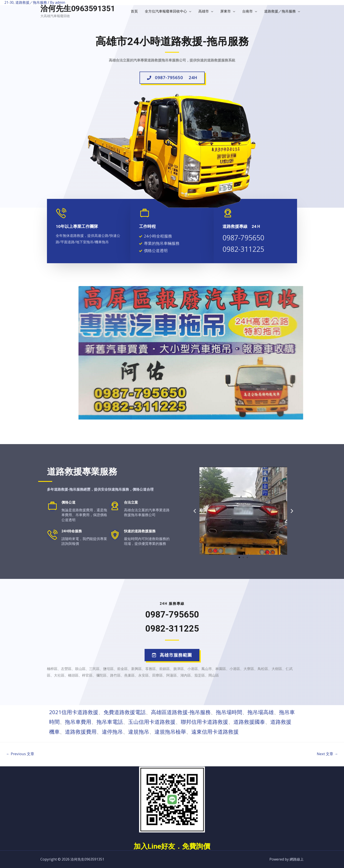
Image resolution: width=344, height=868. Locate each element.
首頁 (134, 11)
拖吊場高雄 (261, 712)
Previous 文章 (20, 754)
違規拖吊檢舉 (170, 732)
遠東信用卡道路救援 (215, 732)
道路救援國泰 (249, 722)
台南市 (247, 11)
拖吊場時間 (229, 712)
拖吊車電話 (110, 722)
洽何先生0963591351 (78, 9)
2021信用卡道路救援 (74, 712)
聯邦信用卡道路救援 (204, 722)
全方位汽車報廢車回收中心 (166, 11)
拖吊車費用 (78, 722)
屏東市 (226, 11)
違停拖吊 (112, 732)
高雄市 (204, 11)
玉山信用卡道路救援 (152, 722)
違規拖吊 (139, 732)
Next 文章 (327, 754)
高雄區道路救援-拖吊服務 (181, 712)
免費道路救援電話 (125, 712)
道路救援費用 (81, 732)
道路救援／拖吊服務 (280, 11)
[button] (172, 79)
